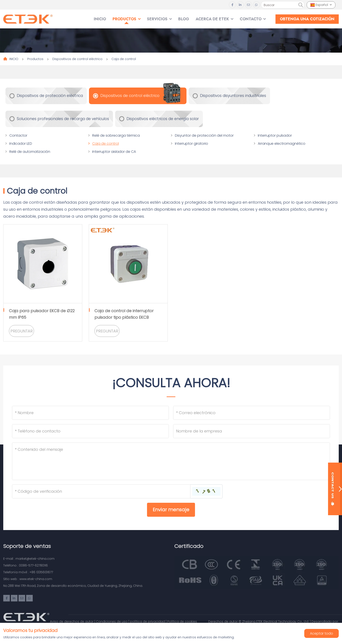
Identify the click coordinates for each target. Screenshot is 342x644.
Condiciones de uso (112, 622)
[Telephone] (90, 431)
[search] (301, 5)
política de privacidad (147, 622)
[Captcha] (101, 491)
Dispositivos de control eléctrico (77, 59)
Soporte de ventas (27, 546)
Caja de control (124, 59)
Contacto (251, 19)
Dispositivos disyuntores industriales (233, 96)
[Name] (90, 413)
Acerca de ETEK (212, 19)
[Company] (252, 431)
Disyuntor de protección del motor (204, 135)
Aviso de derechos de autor (72, 622)
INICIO (100, 19)
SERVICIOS (157, 19)
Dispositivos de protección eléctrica (50, 96)
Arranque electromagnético (282, 144)
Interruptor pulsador (275, 135)
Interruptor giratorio (192, 144)
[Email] (252, 413)
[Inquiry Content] (171, 461)
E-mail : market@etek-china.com (29, 559)
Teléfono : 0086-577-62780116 (26, 565)
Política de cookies (182, 622)
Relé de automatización (30, 152)
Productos (124, 19)
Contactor (18, 135)
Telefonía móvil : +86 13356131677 (28, 572)
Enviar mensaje (171, 510)
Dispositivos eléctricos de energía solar (163, 119)
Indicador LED (21, 144)
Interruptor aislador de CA (114, 152)
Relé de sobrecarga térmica (116, 135)
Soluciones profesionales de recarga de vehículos (63, 119)
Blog (184, 19)
